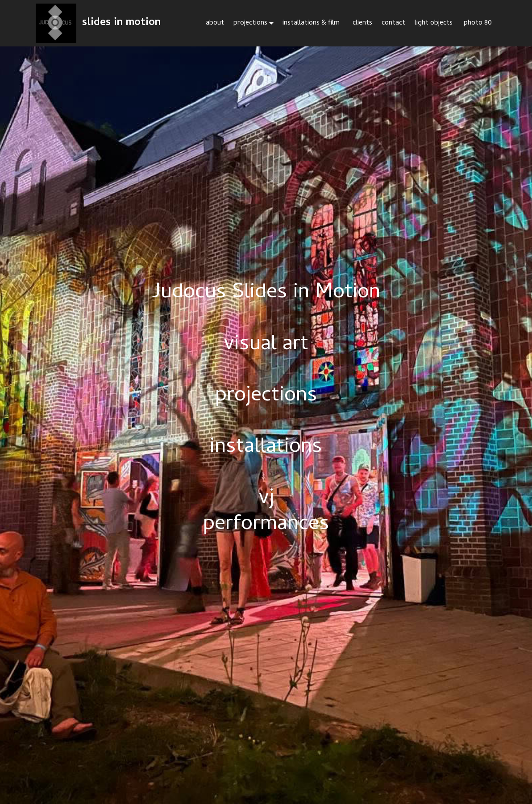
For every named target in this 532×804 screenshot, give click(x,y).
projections (250, 23)
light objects (434, 23)
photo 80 (478, 23)
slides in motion (121, 23)
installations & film (313, 23)
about (215, 23)
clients (362, 23)
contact (393, 23)
